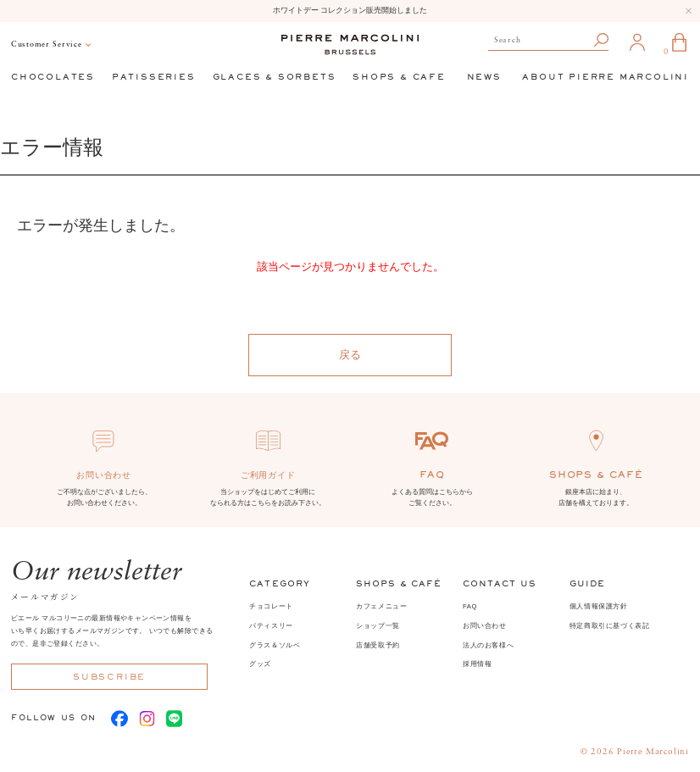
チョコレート (271, 606)
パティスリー (271, 626)
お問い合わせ (485, 626)
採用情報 (477, 664)
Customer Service (47, 44)
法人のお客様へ (488, 645)
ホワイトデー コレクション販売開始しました (350, 10)
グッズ (260, 664)
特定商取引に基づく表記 (610, 626)
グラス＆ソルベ (275, 645)
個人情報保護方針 (599, 606)
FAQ (470, 606)
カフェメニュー (381, 606)
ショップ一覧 (378, 626)
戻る (350, 355)
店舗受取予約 (378, 645)
